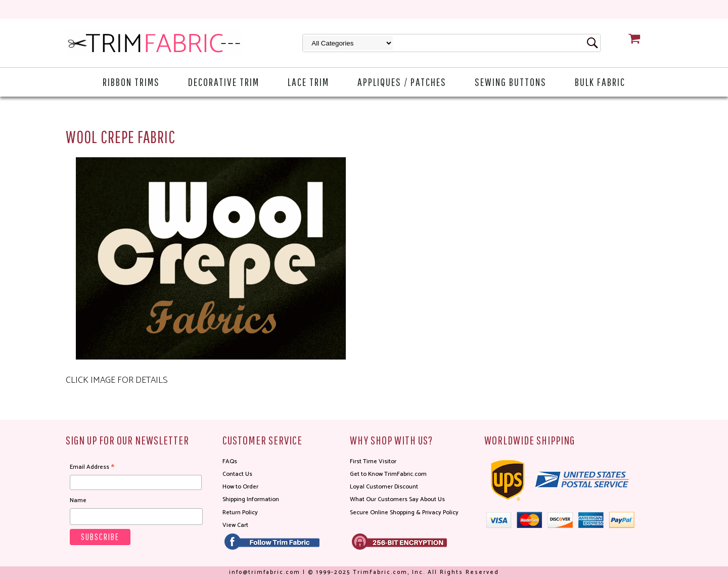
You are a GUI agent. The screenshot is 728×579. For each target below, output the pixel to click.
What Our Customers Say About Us (397, 499)
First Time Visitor (373, 461)
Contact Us (237, 474)
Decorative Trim (224, 82)
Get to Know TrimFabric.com (388, 474)
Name (78, 500)
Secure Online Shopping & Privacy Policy (404, 513)
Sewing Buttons (511, 82)
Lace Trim (308, 82)
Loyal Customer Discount (384, 487)
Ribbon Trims (131, 82)
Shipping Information (251, 499)
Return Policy (240, 513)
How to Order (240, 487)
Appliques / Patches (402, 82)
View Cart (235, 525)
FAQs (230, 461)
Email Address (92, 467)
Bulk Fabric (600, 82)
